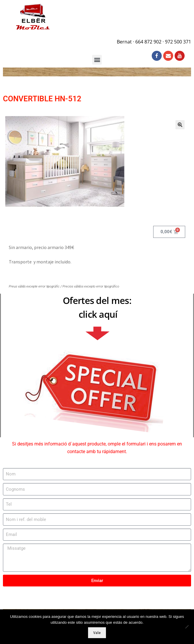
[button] (172, 128)
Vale (97, 633)
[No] (187, 627)
